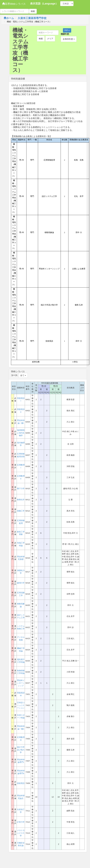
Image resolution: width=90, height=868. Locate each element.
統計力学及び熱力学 (21, 750)
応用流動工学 (21, 594)
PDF (67, 30)
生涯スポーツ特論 (21, 716)
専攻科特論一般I (21, 422)
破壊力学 (21, 583)
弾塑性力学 (21, 572)
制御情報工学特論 (21, 672)
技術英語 (21, 783)
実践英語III (21, 694)
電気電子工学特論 (21, 661)
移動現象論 (21, 605)
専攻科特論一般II (21, 728)
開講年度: (65, 34)
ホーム (9, 18)
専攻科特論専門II (21, 772)
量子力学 (21, 489)
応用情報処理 (21, 522)
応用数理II (21, 477)
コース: (14, 375)
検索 (33, 11)
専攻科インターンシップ (21, 683)
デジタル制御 (21, 639)
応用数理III (21, 739)
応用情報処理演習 (21, 455)
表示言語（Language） (44, 4)
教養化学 (21, 500)
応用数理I (21, 466)
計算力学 (21, 822)
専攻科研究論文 (21, 797)
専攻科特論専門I (21, 761)
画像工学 (21, 511)
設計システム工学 (21, 616)
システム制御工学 (21, 627)
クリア (50, 39)
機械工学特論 (21, 650)
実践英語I (21, 400)
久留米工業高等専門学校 (32, 18)
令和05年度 (69, 39)
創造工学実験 (21, 533)
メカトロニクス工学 (21, 833)
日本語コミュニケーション (21, 705)
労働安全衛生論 (21, 844)
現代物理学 (21, 444)
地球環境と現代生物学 (21, 433)
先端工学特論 (21, 544)
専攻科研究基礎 (21, 558)
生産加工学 (21, 811)
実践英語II (21, 411)
